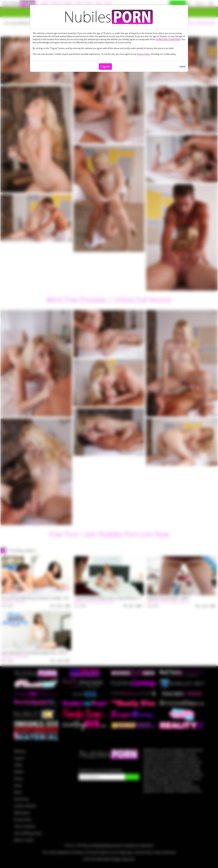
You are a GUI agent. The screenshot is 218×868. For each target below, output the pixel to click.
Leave (182, 66)
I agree (105, 67)
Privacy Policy (143, 54)
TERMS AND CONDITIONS (168, 39)
